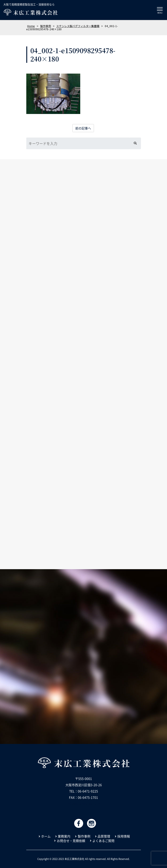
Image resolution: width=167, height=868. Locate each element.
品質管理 (104, 836)
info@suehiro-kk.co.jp (84, 804)
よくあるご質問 (103, 841)
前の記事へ (83, 128)
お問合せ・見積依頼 (71, 841)
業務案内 (64, 836)
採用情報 (124, 836)
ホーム (46, 836)
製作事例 (84, 836)
